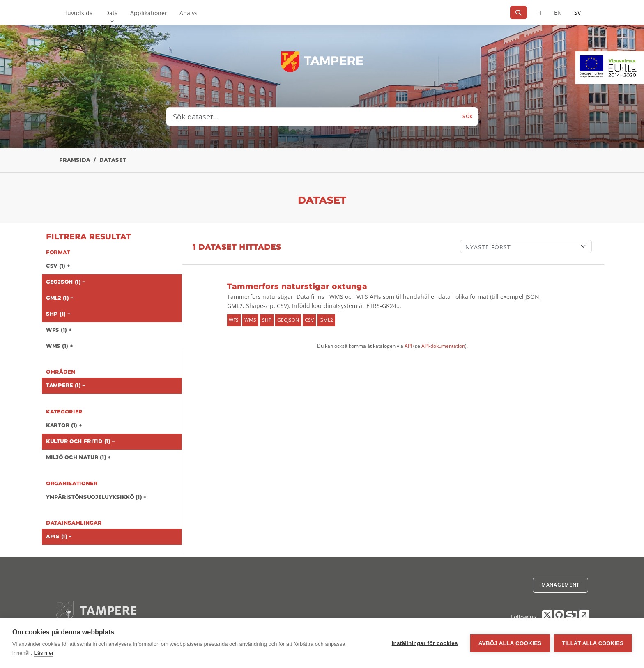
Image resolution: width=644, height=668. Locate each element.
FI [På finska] (539, 13)
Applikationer (149, 13)
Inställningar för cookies (425, 643)
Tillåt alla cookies (593, 643)
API (408, 346)
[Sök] (519, 13)
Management (560, 585)
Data (112, 13)
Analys (189, 13)
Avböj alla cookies (510, 643)
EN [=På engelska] (558, 13)
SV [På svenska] (577, 13)
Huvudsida (78, 13)
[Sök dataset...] (312, 117)
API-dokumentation (443, 346)
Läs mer (44, 653)
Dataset (113, 160)
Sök (468, 116)
